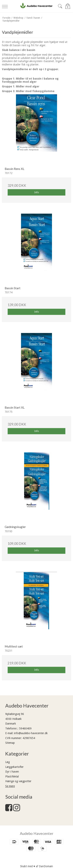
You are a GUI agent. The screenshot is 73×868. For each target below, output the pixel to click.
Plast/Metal (12, 776)
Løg (7, 762)
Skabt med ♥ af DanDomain (36, 866)
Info (37, 192)
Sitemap (10, 743)
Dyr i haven (12, 772)
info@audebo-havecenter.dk (31, 733)
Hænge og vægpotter (18, 781)
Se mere (10, 786)
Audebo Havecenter (37, 833)
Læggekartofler (14, 767)
